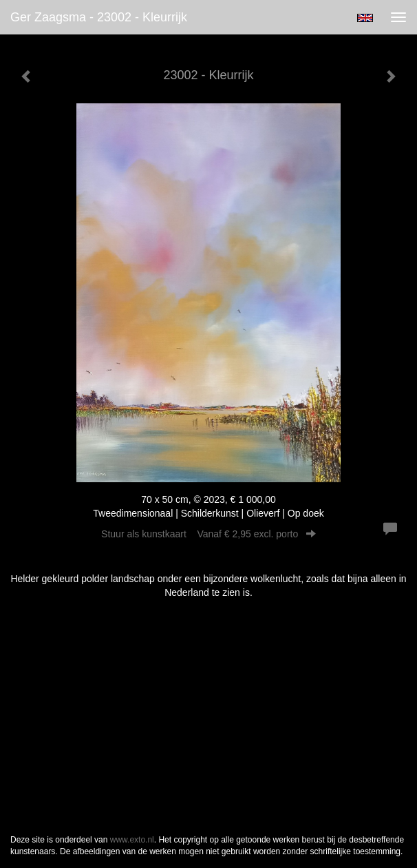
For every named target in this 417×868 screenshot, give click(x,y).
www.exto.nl (132, 840)
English (365, 18)
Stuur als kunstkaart (208, 534)
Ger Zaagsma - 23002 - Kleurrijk (99, 17)
